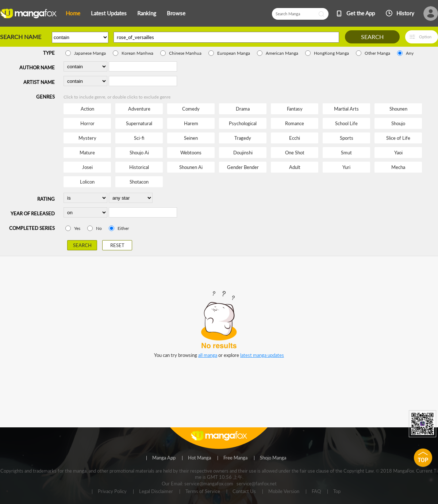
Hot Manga (199, 458)
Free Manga (235, 458)
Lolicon (87, 182)
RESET (117, 245)
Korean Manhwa (137, 53)
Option (425, 37)
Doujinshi (243, 153)
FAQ (316, 492)
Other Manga (377, 53)
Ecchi (295, 138)
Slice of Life (398, 138)
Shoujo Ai (139, 153)
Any (410, 53)
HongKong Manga (331, 53)
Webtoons (191, 153)
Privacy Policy (112, 492)
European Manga (234, 53)
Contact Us (244, 492)
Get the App (361, 13)
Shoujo (398, 123)
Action (87, 109)
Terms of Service (203, 492)
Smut (346, 153)
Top (337, 492)
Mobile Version (284, 492)
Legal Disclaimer (156, 492)
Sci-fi (139, 138)
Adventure (139, 109)
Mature (87, 153)
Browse (176, 13)
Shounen (398, 109)
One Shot (295, 153)
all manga (208, 355)
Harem (191, 123)
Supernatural (139, 123)
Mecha (398, 167)
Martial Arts (346, 109)
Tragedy (243, 138)
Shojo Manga (273, 458)
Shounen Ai (191, 167)
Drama (243, 109)
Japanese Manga (90, 53)
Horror (87, 123)
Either (123, 228)
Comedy (191, 109)
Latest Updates (109, 13)
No (99, 228)
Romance (295, 123)
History (405, 13)
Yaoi (398, 153)
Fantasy (295, 109)
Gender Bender (243, 167)
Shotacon (139, 182)
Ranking (147, 13)
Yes (77, 228)
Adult (295, 167)
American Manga (282, 53)
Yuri (346, 167)
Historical (139, 167)
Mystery (87, 138)
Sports (347, 138)
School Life (346, 123)
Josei (87, 167)
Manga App (164, 458)
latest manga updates (262, 355)
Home (73, 13)
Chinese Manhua (185, 53)
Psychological (243, 123)
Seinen (191, 138)
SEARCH (372, 37)
